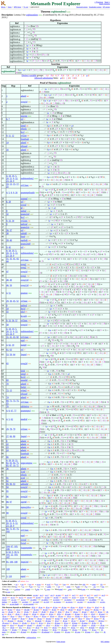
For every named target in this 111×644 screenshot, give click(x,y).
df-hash (92, 628)
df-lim (31, 619)
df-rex (87, 610)
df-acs (94, 630)
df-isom (10, 621)
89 (7, 484)
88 (7, 502)
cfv (102, 584)
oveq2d (24, 363)
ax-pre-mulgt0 (28, 604)
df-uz (29, 628)
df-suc (40, 619)
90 (11, 484)
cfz (95, 587)
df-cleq (36, 610)
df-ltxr (57, 625)
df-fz (46, 628)
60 (17, 337)
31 (7, 259)
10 (7, 184)
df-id (93, 614)
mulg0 (24, 345)
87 (11, 465)
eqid (23, 340)
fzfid (23, 371)
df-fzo (55, 628)
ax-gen (58, 595)
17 (17, 184)
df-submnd (45, 632)
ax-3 (52, 595)
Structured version (82, 7)
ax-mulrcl (68, 600)
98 (7, 507)
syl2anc (24, 221)
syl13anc (25, 185)
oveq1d (24, 102)
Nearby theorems (105, 4)
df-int (34, 614)
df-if (92, 612)
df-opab (68, 614)
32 (7, 214)
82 (7, 463)
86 (7, 457)
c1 (39, 587)
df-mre (75, 630)
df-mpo (48, 621)
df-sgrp (13, 632)
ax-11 (13, 597)
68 (7, 401)
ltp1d (23, 309)
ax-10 (4, 597)
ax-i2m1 (25, 602)
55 (7, 312)
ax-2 (47, 595)
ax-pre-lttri (91, 602)
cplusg (18, 589)
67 (12, 411)
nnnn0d (24, 380)
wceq (39, 584)
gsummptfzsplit (28, 193)
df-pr (9, 614)
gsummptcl (26, 411)
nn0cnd (24, 224)
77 (15, 411)
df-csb (35, 612)
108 (16, 562)
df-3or (55, 607)
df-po (4, 616)
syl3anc (24, 301)
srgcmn (24, 116)
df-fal (81, 607)
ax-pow (65, 597)
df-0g (55, 630)
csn (64, 584)
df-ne (62, 610)
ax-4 (66, 595)
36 (7, 230)
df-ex (89, 607)
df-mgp (88, 632)
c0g (38, 589)
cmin (68, 587)
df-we (36, 616)
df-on (23, 619)
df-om (65, 621)
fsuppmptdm (26, 548)
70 (7, 384)
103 (16, 555)
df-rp (37, 628)
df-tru (73, 607)
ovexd (24, 205)
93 (14, 484)
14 (7, 143)
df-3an (64, 607)
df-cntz (68, 632)
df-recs (15, 623)
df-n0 (12, 628)
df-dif (44, 612)
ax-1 (42, 595)
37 (11, 230)
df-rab (11, 612)
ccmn (83, 589)
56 (13, 320)
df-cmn (78, 632)
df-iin (51, 614)
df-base (24, 630)
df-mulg (57, 632)
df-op (17, 614)
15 (14, 184)
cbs (7, 589)
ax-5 (74, 595)
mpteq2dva (26, 507)
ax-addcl (34, 600)
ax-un (82, 597)
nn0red (24, 305)
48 (7, 280)
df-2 (4, 628)
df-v (19, 612)
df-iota (49, 619)
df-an (40, 607)
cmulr (28, 589)
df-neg (84, 625)
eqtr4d (24, 502)
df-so (12, 616)
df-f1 (80, 619)
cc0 (31, 587)
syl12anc (25, 337)
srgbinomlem (32, 15)
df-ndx (14, 630)
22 (16, 178)
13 (11, 184)
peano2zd (25, 214)
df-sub (74, 625)
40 (11, 240)
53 (7, 355)
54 (7, 309)
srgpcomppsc (27, 463)
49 (11, 280)
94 (7, 487)
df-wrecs (6, 623)
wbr (84, 584)
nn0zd (24, 211)
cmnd (61, 589)
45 (14, 301)
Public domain (61, 642)
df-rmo (96, 610)
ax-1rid (46, 602)
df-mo (10, 610)
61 (7, 350)
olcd (23, 312)
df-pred (5, 619)
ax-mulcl (56, 600)
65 (7, 363)
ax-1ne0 (36, 602)
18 (10, 176)
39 (7, 240)
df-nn (102, 625)
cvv (57, 584)
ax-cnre (80, 602)
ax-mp (36, 595)
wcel (49, 584)
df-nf (97, 607)
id (22, 208)
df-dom (75, 623)
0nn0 (23, 237)
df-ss (67, 612)
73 (14, 401)
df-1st (73, 621)
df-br (59, 614)
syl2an (24, 136)
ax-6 (81, 595)
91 (7, 478)
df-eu (18, 610)
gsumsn (24, 293)
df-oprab (38, 621)
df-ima (102, 616)
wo (30, 584)
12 (13, 136)
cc (23, 587)
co (16, 587)
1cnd (23, 472)
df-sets (102, 628)
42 (10, 247)
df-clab (27, 610)
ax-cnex (91, 597)
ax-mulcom (80, 600)
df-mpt (77, 614)
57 (16, 320)
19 (13, 176)
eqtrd (23, 576)
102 (8, 531)
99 (7, 513)
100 (11, 562)
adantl (24, 96)
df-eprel (102, 614)
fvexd (23, 543)
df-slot (5, 630)
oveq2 (24, 264)
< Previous (99, 2)
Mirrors (3, 7)
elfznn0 (24, 146)
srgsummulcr (27, 555)
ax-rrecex (69, 602)
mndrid (24, 419)
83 (11, 463)
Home (10, 7)
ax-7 (88, 595)
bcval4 (24, 316)
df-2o (41, 623)
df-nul (84, 612)
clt (59, 587)
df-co (69, 616)
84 (14, 463)
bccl (23, 132)
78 (11, 429)
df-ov (29, 621)
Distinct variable (29, 75)
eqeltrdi (24, 240)
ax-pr (74, 597)
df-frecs (101, 621)
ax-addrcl (45, 600)
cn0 (78, 587)
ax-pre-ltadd (14, 604)
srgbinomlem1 (27, 331)
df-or (48, 607)
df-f (73, 619)
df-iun (43, 614)
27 (7, 436)
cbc (103, 587)
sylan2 (24, 390)
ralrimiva (25, 406)
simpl (23, 126)
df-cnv (61, 616)
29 (7, 301)
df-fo (88, 619)
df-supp (91, 621)
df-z (21, 628)
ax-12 (21, 597)
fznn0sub (25, 139)
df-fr (20, 616)
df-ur (97, 632)
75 (17, 401)
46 (7, 285)
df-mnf (39, 625)
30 (11, 301)
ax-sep (47, 597)
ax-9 (103, 595)
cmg (70, 589)
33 (10, 221)
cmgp (98, 589)
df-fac (73, 628)
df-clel (45, 610)
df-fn (66, 619)
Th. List (26, 7)
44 (7, 261)
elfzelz (24, 129)
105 (16, 546)
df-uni (26, 614)
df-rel (52, 616)
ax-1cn (14, 600)
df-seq (64, 628)
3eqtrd (24, 355)
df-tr (85, 614)
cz (87, 587)
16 (7, 150)
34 (13, 221)
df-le (66, 625)
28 (10, 202)
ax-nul (56, 597)
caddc (49, 587)
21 (11, 178)
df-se (28, 616)
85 (7, 465)
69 (7, 380)
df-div (93, 625)
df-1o (33, 623)
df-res (94, 616)
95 (7, 491)
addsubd (25, 484)
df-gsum (64, 630)
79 (14, 429)
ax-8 (96, 595)
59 (11, 355)
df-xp (44, 616)
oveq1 (24, 276)
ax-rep (38, 597)
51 (10, 293)
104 (8, 546)
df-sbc (26, 612)
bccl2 (23, 377)
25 (7, 187)
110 (10, 576)
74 (7, 397)
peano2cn (25, 227)
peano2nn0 (26, 244)
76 (7, 406)
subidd (24, 233)
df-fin (94, 623)
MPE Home (18, 7)
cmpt (94, 584)
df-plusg (45, 630)
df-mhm (34, 632)
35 (11, 259)
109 (8, 569)
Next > (107, 2)
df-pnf (30, 625)
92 (7, 481)
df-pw (100, 612)
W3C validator (105, 642)
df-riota (20, 621)
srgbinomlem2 (27, 178)
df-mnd (23, 632)
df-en (66, 623)
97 (11, 502)
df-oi (12, 625)
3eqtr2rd (25, 562)
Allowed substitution (44, 78)
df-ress (34, 630)
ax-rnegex (57, 602)
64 (14, 355)
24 (11, 181)
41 (14, 259)
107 (8, 557)
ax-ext (29, 597)
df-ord (14, 619)
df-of (57, 621)
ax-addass (93, 600)
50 (11, 285)
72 (7, 390)
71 (11, 401)
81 (7, 562)
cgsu (48, 589)
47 (7, 272)
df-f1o (96, 619)
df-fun (57, 619)
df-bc (82, 628)
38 (7, 233)
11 (10, 136)
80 (14, 436)
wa (23, 584)
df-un (52, 612)
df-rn (86, 616)
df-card (21, 625)
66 (11, 436)
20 (7, 178)
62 (10, 345)
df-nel (71, 610)
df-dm (77, 616)
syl (22, 119)
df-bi (33, 607)
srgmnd (24, 199)
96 (7, 497)
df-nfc (54, 610)
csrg (9, 592)
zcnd (23, 478)
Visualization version (95, 7)
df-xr (48, 625)
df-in (60, 612)
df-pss (76, 612)
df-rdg (24, 623)
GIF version (106, 7)
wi (17, 584)
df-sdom (85, 623)
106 (8, 549)
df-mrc (85, 630)
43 (17, 259)
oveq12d (25, 280)
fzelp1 (24, 387)
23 (7, 181)
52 (17, 301)
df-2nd (82, 621)
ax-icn (23, 600)
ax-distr (15, 602)
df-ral (79, 610)
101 (8, 555)
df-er (49, 623)
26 (16, 193)
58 (7, 325)
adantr (24, 441)
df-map (57, 623)
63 (11, 350)
